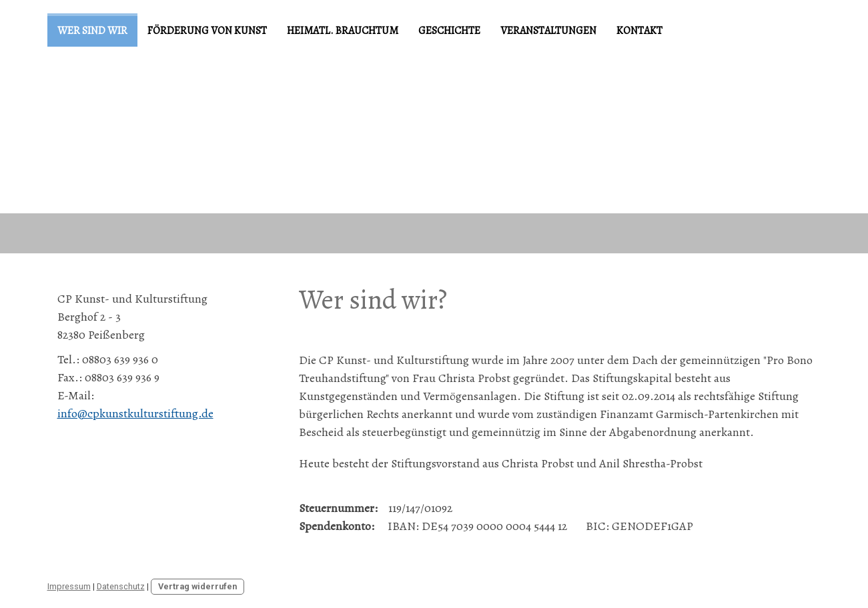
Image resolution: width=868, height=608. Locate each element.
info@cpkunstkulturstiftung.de (135, 413)
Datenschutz (121, 586)
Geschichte (449, 31)
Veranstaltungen (548, 31)
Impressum (69, 586)
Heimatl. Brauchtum (343, 31)
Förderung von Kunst (207, 31)
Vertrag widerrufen (197, 586)
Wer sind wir (92, 31)
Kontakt (639, 31)
